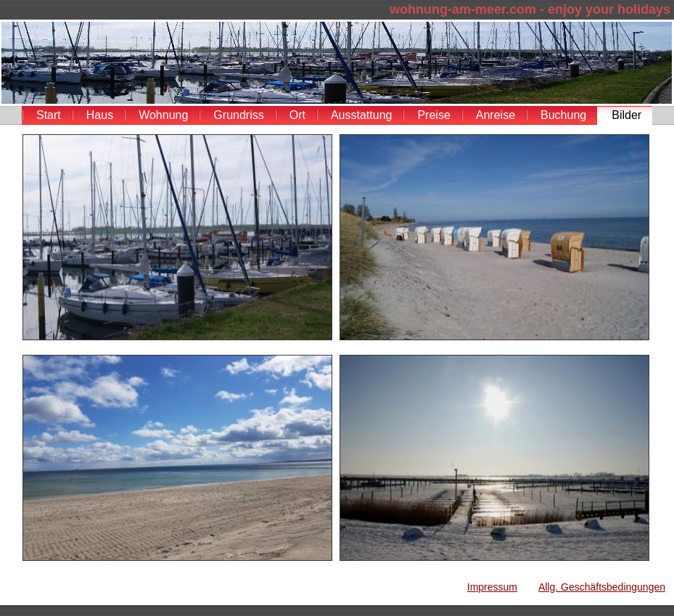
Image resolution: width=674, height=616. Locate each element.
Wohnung (163, 115)
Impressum (492, 587)
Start (49, 115)
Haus (100, 115)
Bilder (626, 115)
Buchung (563, 115)
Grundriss (238, 115)
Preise (433, 115)
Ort (297, 115)
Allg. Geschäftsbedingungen (602, 587)
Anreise (496, 115)
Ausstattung (362, 115)
